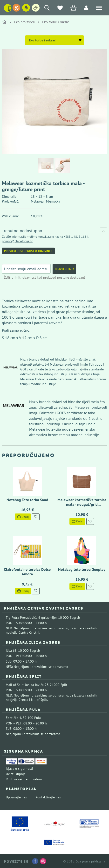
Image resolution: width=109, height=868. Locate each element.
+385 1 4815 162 (75, 237)
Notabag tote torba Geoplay (82, 569)
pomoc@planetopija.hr (17, 241)
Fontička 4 (14, 718)
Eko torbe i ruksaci (56, 22)
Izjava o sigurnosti (19, 769)
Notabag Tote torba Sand (27, 500)
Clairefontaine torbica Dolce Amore (27, 572)
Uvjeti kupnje (16, 774)
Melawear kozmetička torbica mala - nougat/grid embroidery (82, 504)
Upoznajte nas (16, 797)
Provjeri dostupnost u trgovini (28, 251)
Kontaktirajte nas (48, 797)
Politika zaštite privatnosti (25, 779)
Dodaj (23, 517)
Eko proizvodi (24, 22)
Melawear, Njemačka (45, 201)
